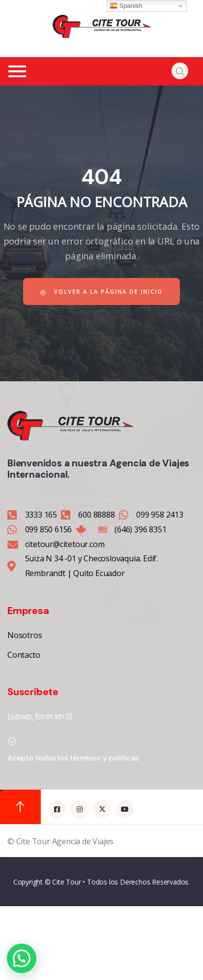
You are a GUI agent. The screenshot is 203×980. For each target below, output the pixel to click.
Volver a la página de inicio (101, 291)
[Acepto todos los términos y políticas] (12, 741)
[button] (22, 958)
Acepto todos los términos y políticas (73, 758)
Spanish (126, 6)
